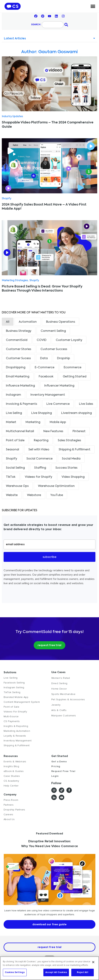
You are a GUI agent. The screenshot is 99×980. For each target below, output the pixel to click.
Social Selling (15, 468)
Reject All (82, 972)
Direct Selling (59, 683)
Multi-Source (11, 716)
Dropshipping (16, 368)
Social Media (71, 459)
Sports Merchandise (63, 694)
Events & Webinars (15, 762)
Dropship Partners (14, 810)
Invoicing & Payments (22, 404)
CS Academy (11, 781)
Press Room (11, 800)
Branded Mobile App (16, 697)
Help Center (11, 786)
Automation (28, 322)
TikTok (11, 477)
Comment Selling (53, 331)
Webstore (34, 495)
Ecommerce (73, 368)
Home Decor (59, 689)
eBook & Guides (14, 771)
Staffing (40, 468)
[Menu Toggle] (93, 6)
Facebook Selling (14, 683)
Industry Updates (12, 116)
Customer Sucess (18, 358)
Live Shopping (42, 413)
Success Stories (66, 468)
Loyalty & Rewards (15, 736)
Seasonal (13, 450)
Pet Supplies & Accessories (68, 699)
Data (44, 358)
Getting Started (75, 377)
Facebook (46, 377)
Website (12, 495)
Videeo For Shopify (15, 712)
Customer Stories (19, 349)
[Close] (93, 962)
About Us (9, 819)
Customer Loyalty (69, 340)
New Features (53, 431)
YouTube (57, 495)
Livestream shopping (76, 413)
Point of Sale (15, 441)
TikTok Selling (12, 692)
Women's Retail (61, 678)
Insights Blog (11, 766)
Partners (9, 805)
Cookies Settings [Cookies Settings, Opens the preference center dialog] (15, 972)
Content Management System (22, 702)
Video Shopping (73, 477)
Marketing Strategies (15, 280)
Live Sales (86, 404)
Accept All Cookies (56, 972)
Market (11, 422)
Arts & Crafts (59, 710)
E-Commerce (45, 368)
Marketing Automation (17, 731)
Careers (8, 814)
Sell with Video (39, 450)
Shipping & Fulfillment (75, 450)
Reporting (41, 441)
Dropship (64, 358)
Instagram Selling (14, 687)
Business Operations (61, 322)
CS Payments (12, 721)
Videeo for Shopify (39, 477)
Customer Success (54, 349)
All (8, 322)
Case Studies (12, 776)
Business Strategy (19, 331)
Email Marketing (18, 377)
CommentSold (17, 340)
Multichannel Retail (20, 431)
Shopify (7, 199)
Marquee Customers (64, 716)
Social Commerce (40, 459)
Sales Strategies (69, 441)
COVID (42, 340)
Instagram (13, 395)
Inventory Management (48, 395)
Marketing (33, 422)
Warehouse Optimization (56, 486)
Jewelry (56, 705)
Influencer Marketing (59, 386)
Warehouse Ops (17, 486)
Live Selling (14, 413)
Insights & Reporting (16, 726)
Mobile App (58, 422)
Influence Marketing (20, 386)
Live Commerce (58, 404)
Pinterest (79, 431)
